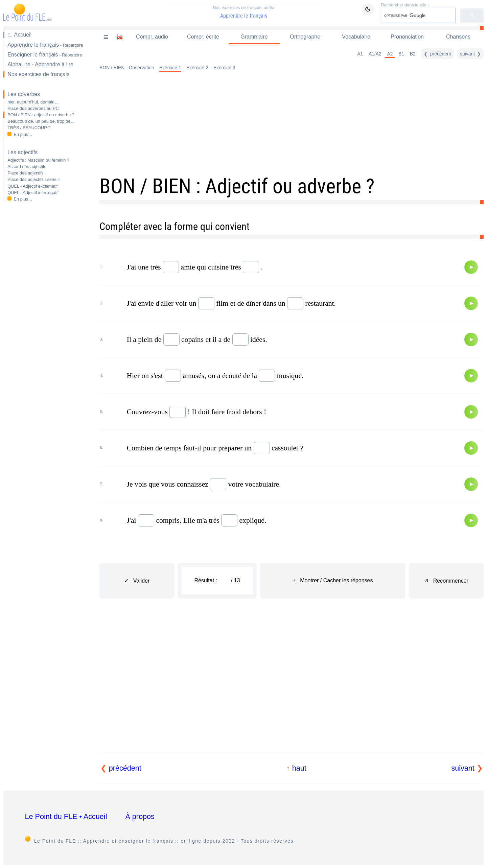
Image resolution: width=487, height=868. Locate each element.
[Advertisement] (47, 314)
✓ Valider (137, 581)
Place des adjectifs (26, 173)
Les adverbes (24, 94)
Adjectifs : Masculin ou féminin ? (38, 160)
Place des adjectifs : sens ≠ (34, 179)
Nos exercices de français (38, 74)
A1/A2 (375, 54)
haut (299, 768)
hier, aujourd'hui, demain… (33, 102)
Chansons (458, 37)
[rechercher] (418, 16)
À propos (140, 816)
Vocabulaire (356, 37)
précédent (125, 768)
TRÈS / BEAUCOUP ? (29, 128)
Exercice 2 (197, 68)
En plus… (23, 134)
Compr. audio (152, 37)
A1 (360, 54)
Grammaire (254, 37)
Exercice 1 (170, 68)
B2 (413, 54)
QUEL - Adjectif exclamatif (32, 186)
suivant (463, 768)
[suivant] (470, 54)
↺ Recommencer (446, 581)
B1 (401, 54)
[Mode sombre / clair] (368, 9)
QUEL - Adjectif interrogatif (33, 193)
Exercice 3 (224, 68)
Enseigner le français (45, 55)
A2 (390, 54)
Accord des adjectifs (27, 167)
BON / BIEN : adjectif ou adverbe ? (41, 115)
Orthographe (305, 37)
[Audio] (471, 267)
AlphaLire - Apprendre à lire (40, 64)
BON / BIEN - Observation (127, 68)
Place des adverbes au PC (33, 108)
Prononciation (407, 37)
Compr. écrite (203, 37)
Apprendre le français (243, 12)
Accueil (23, 35)
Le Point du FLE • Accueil (66, 816)
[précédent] (437, 54)
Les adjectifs (22, 152)
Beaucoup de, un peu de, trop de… (41, 121)
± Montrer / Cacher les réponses (333, 580)
